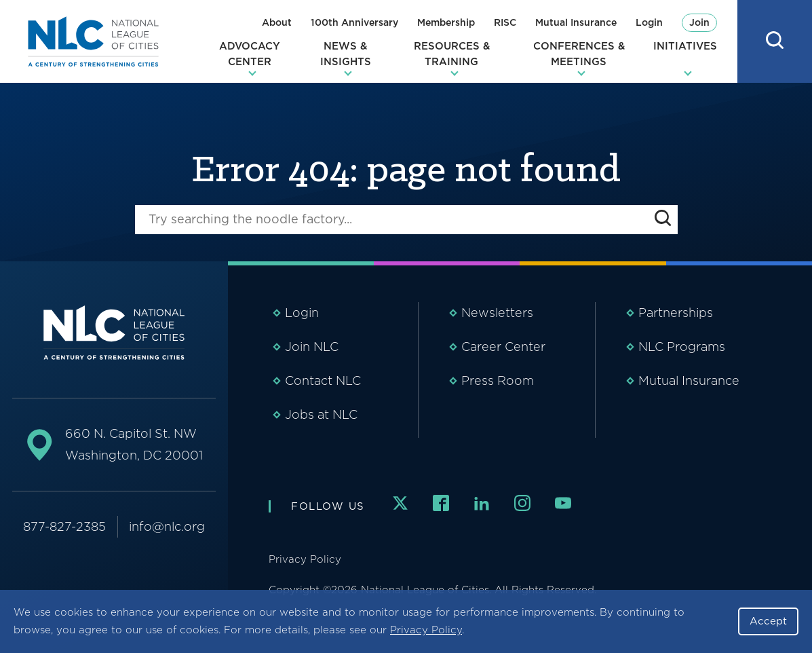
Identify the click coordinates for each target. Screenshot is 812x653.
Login (649, 22)
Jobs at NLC (321, 414)
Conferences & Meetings (579, 54)
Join (699, 22)
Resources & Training (452, 54)
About (277, 22)
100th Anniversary (354, 22)
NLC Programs (682, 347)
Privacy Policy (426, 630)
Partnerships (676, 313)
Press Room (498, 380)
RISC (505, 22)
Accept (768, 621)
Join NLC (312, 347)
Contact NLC (323, 380)
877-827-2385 (64, 526)
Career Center (503, 347)
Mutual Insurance (576, 22)
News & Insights (346, 54)
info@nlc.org (167, 526)
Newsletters (497, 313)
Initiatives (685, 46)
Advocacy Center (250, 54)
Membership (446, 22)
